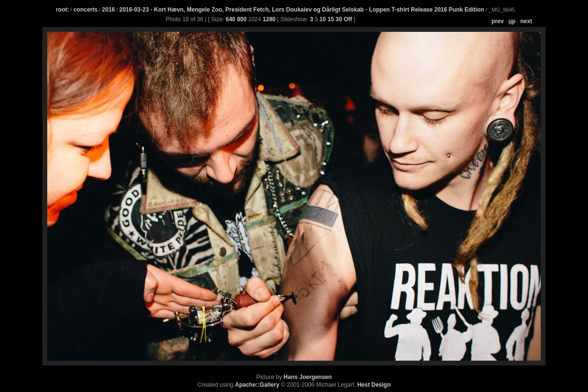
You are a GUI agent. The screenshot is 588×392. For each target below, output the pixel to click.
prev (498, 21)
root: (62, 10)
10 (323, 19)
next (526, 21)
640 (230, 19)
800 (242, 19)
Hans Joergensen (307, 377)
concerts (85, 10)
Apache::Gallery (257, 385)
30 (339, 19)
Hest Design (374, 385)
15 (331, 19)
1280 (269, 19)
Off (348, 19)
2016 (109, 10)
